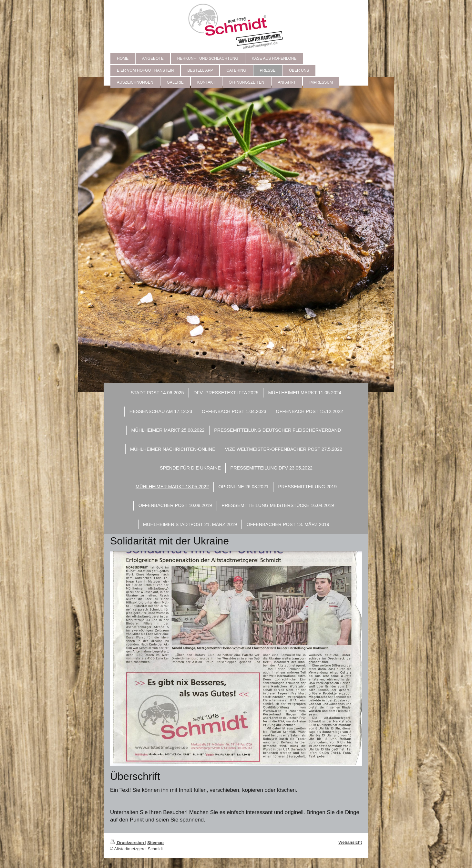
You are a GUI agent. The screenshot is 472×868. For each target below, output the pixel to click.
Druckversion (128, 843)
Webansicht (350, 842)
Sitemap (155, 843)
